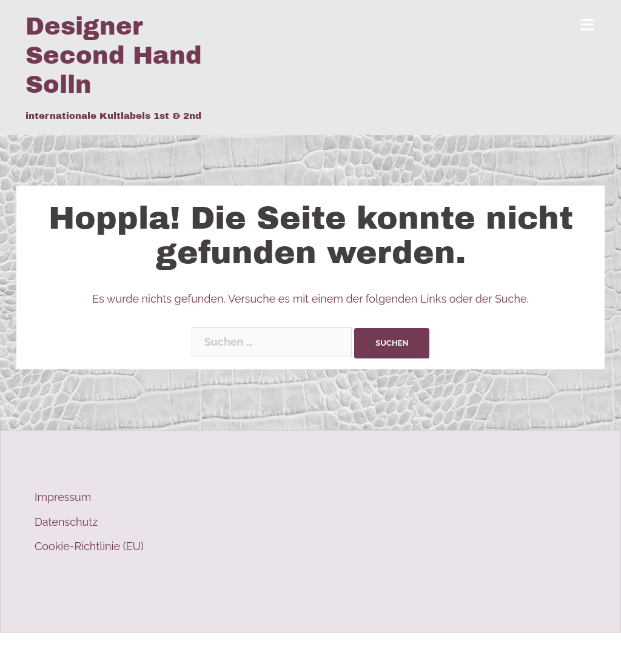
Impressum (63, 497)
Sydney (253, 652)
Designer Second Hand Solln (114, 55)
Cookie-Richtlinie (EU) (89, 546)
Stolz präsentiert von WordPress (106, 652)
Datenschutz (66, 522)
